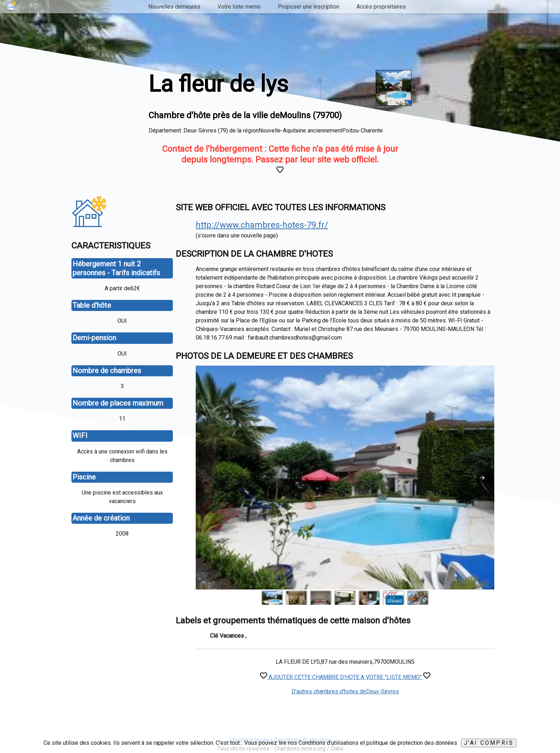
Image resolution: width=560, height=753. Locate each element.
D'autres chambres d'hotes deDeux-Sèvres (345, 691)
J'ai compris (489, 743)
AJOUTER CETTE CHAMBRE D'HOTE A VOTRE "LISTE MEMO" (345, 677)
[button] (482, 478)
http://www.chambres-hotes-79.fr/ (262, 225)
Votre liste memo (239, 7)
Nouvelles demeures (174, 7)
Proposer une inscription (309, 7)
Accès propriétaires (381, 7)
